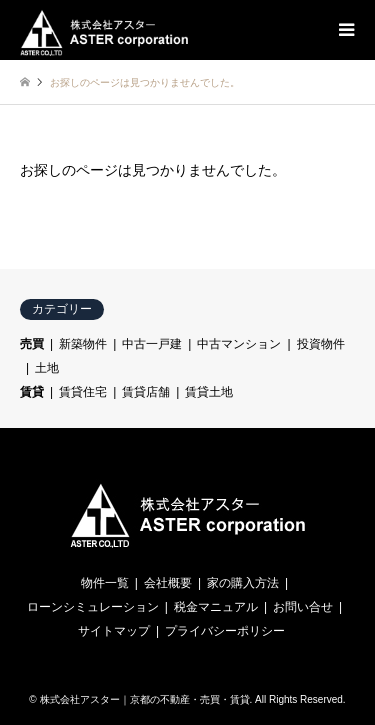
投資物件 (321, 344)
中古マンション (239, 344)
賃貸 (32, 392)
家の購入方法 (243, 583)
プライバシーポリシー (225, 631)
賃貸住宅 (83, 392)
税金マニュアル (216, 607)
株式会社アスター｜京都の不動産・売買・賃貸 (145, 699)
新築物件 (83, 344)
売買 (32, 344)
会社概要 (168, 583)
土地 (47, 368)
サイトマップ (114, 631)
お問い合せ (303, 607)
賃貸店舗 (146, 392)
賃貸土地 (209, 392)
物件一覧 (105, 583)
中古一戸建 (152, 344)
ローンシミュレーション (93, 607)
